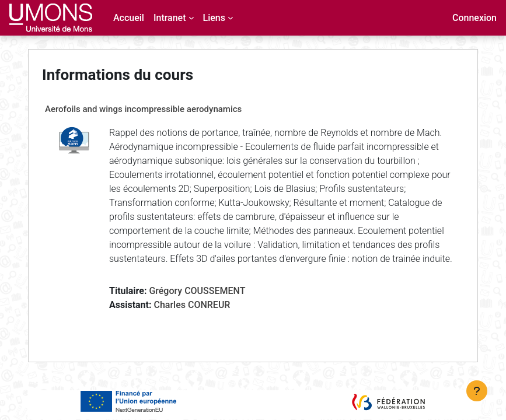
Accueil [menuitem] (129, 18)
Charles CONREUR (192, 305)
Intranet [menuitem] (170, 18)
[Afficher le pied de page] (477, 391)
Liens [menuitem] (214, 18)
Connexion (474, 18)
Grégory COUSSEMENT (197, 291)
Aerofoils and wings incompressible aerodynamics (143, 109)
